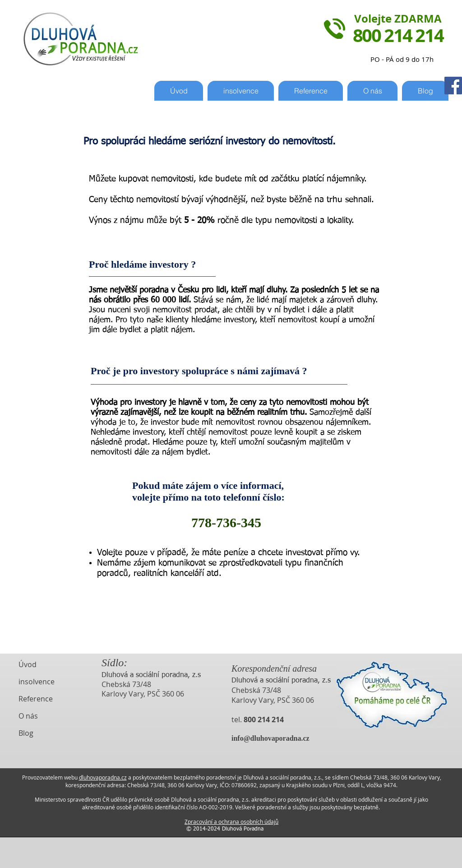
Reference (36, 699)
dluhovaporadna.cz (103, 777)
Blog (26, 733)
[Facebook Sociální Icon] (453, 86)
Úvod (28, 664)
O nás (28, 716)
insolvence (37, 682)
